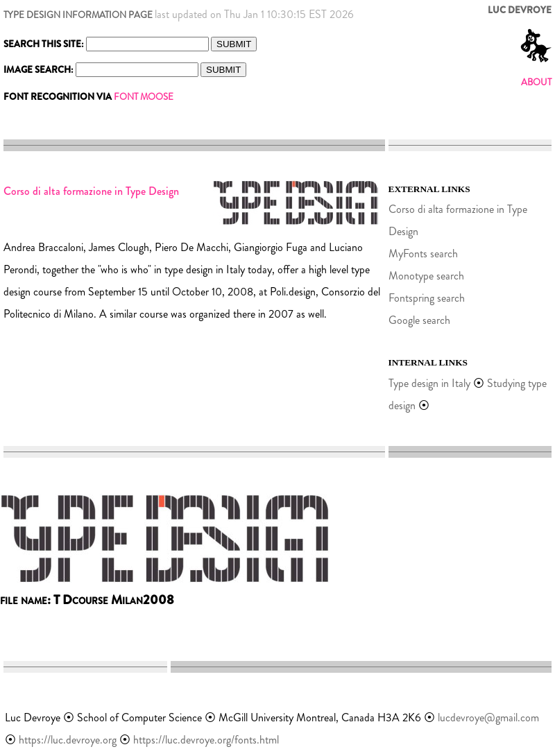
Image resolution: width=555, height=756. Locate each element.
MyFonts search (423, 254)
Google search (419, 320)
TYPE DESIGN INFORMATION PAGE (78, 15)
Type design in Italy (429, 383)
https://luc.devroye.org (68, 740)
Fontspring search (427, 298)
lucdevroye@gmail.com (488, 718)
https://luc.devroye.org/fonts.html (206, 740)
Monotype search (426, 276)
